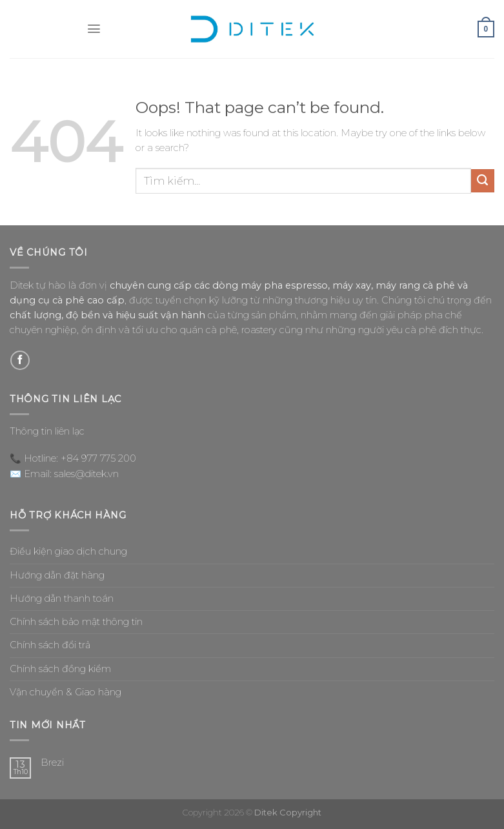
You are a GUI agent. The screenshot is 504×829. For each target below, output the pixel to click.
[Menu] (94, 29)
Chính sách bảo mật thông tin (76, 622)
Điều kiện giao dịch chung (68, 551)
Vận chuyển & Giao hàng (66, 692)
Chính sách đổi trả (50, 645)
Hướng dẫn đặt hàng (57, 575)
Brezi (52, 763)
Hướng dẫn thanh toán (62, 599)
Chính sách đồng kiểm (60, 669)
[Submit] (483, 181)
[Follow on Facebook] (20, 360)
